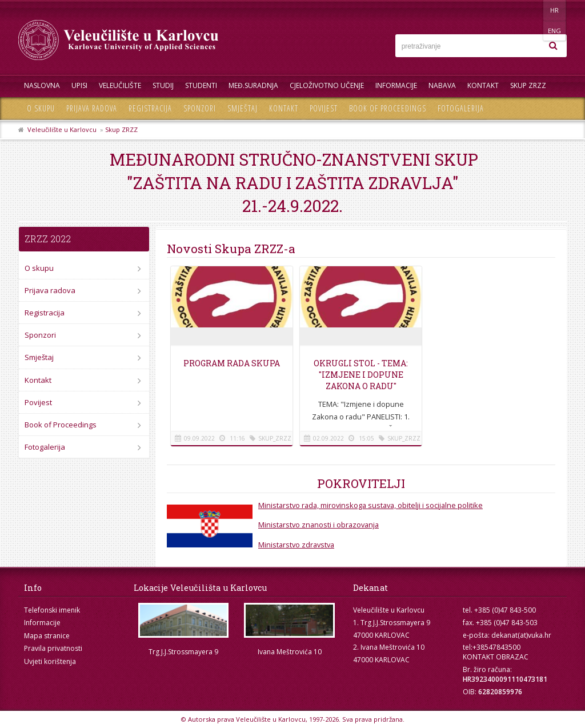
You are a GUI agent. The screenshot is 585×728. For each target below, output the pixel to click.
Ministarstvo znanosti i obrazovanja (318, 525)
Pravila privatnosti (53, 648)
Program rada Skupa (232, 363)
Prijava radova (92, 108)
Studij (163, 85)
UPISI (79, 85)
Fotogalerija (461, 108)
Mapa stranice (47, 636)
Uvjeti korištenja (50, 661)
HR (532, 10)
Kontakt (483, 85)
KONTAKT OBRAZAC (496, 657)
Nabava (442, 85)
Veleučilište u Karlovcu (62, 129)
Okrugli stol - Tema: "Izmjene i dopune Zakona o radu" (361, 375)
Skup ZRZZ (528, 85)
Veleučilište (120, 85)
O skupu (41, 108)
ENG (555, 10)
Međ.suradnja (253, 85)
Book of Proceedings (388, 108)
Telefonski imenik (52, 610)
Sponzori (200, 108)
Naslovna (42, 85)
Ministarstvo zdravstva (296, 545)
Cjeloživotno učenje (327, 85)
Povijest (324, 108)
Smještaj (243, 108)
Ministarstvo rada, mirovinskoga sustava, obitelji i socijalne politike (370, 505)
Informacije (396, 85)
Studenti (201, 85)
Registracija (150, 108)
